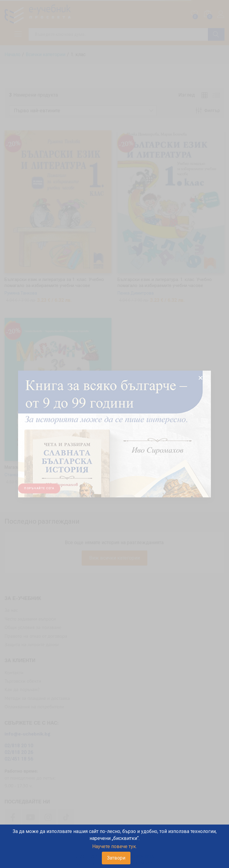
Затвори (116, 858)
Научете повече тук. (114, 846)
